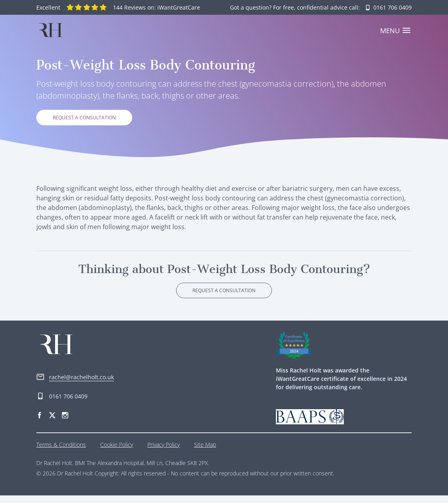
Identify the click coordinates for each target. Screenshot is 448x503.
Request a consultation (84, 126)
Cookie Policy (117, 452)
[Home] (50, 30)
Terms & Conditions (61, 452)
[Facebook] (40, 423)
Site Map (205, 452)
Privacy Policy (164, 452)
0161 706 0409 (62, 404)
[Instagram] (65, 423)
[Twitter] (52, 423)
